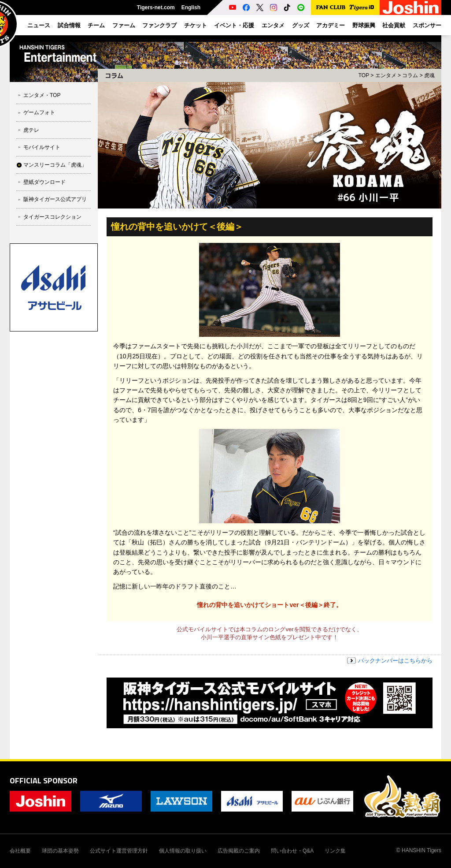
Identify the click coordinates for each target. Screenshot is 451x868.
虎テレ (31, 130)
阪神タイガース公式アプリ (55, 199)
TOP (364, 75)
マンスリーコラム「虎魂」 (55, 165)
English (191, 7)
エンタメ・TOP (42, 95)
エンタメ (386, 75)
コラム (410, 75)
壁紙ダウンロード (44, 182)
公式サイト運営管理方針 (119, 851)
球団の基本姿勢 (60, 851)
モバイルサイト (42, 147)
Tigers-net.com (156, 7)
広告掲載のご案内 (239, 851)
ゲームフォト (39, 112)
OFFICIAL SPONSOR (44, 780)
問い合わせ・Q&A (292, 851)
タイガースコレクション (52, 217)
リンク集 (335, 851)
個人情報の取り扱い (183, 851)
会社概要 (20, 851)
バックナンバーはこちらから (395, 661)
